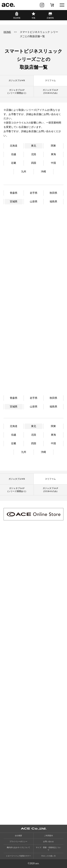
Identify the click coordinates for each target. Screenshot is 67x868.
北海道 (14, 146)
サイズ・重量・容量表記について (48, 849)
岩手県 (34, 193)
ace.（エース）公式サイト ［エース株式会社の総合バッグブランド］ (8, 5)
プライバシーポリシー (18, 842)
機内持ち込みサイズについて (18, 847)
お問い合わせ (48, 842)
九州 (24, 172)
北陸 (34, 154)
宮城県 (14, 202)
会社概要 (18, 836)
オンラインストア (52, 5)
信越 (14, 154)
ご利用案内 (48, 836)
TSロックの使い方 (48, 856)
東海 (53, 154)
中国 (53, 163)
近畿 (14, 163)
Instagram (42, 5)
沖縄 (43, 172)
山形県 (34, 202)
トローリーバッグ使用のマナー (18, 856)
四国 (34, 163)
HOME (7, 32)
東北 (34, 146)
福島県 (53, 202)
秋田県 (53, 193)
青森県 (14, 193)
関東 (53, 146)
